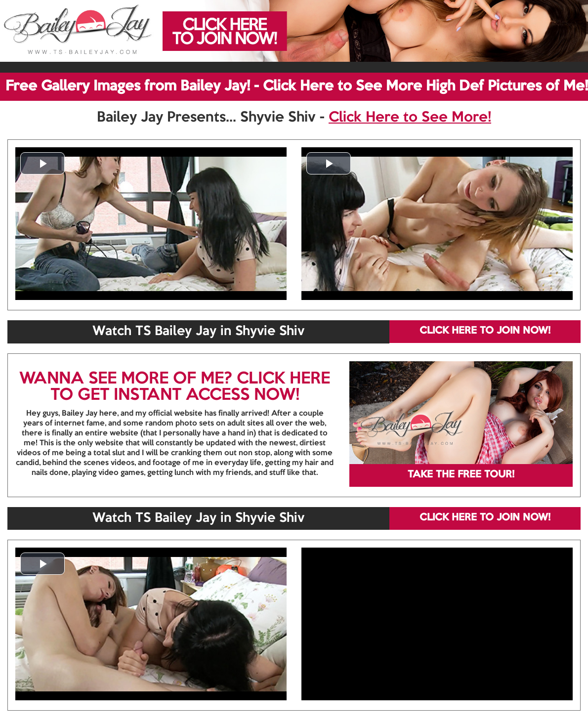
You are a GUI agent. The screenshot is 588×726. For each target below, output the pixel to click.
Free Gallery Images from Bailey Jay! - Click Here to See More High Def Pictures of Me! (297, 86)
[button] (42, 163)
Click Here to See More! (410, 118)
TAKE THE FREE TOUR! (461, 475)
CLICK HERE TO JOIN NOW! (485, 331)
